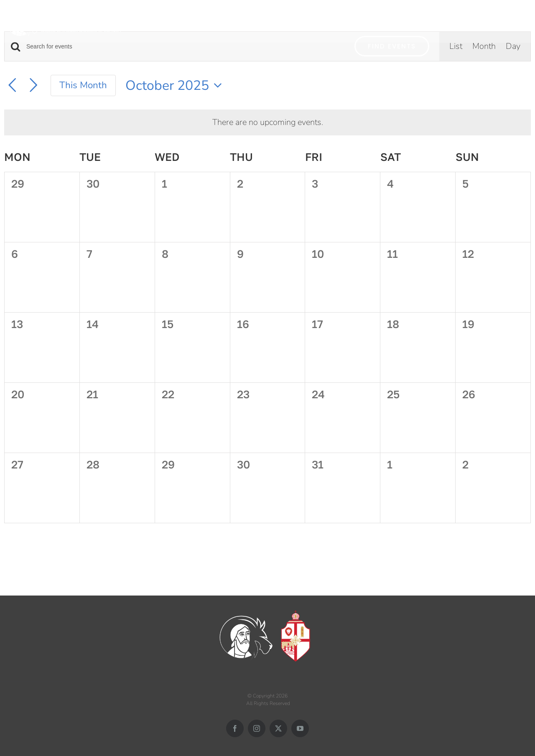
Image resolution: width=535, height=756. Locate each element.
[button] (519, 20)
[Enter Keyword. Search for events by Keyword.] (185, 47)
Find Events (392, 46)
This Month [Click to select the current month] (83, 85)
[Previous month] (12, 85)
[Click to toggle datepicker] (176, 85)
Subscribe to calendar (479, 547)
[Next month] (33, 85)
